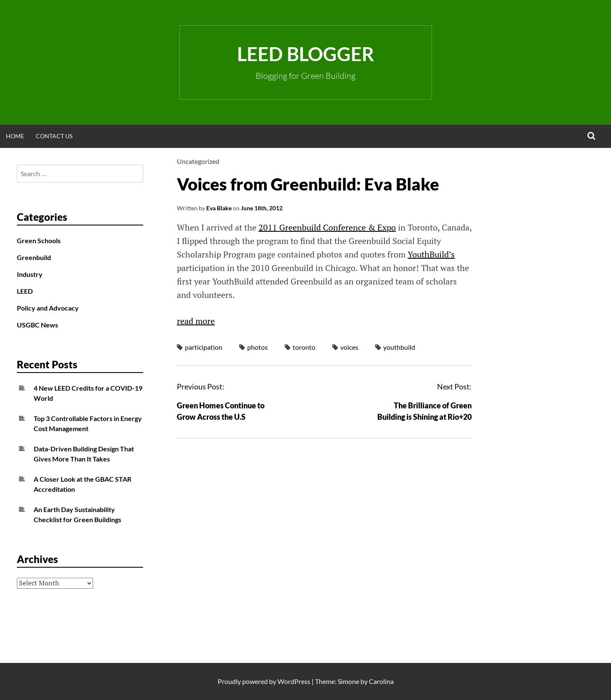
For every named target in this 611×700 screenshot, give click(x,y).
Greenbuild (34, 257)
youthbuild (399, 347)
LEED (25, 291)
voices (349, 347)
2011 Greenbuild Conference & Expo (327, 227)
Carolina (381, 681)
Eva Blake (219, 208)
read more (196, 321)
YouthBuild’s (431, 254)
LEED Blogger (305, 54)
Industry (30, 274)
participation (204, 347)
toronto (304, 347)
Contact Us (54, 136)
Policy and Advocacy (48, 308)
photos (257, 347)
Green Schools (39, 240)
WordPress (294, 681)
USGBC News (37, 325)
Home (15, 136)
